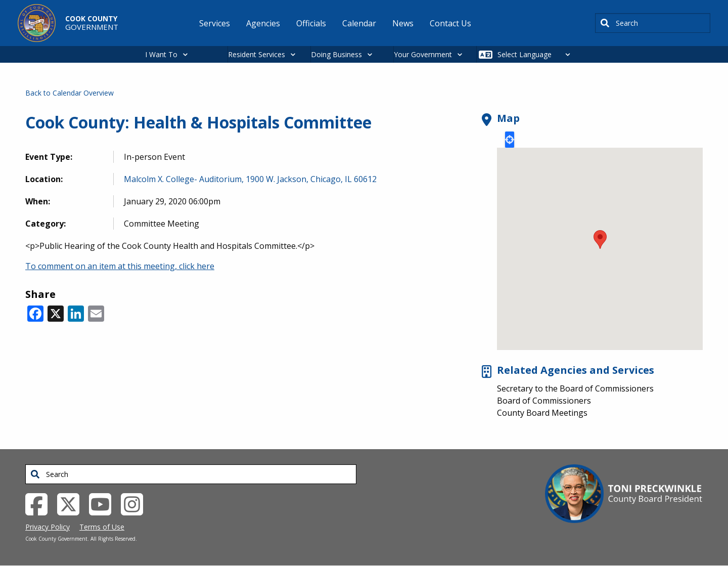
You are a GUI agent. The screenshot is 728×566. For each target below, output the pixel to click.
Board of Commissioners (544, 401)
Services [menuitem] (215, 23)
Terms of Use (102, 527)
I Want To (161, 54)
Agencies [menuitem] (263, 23)
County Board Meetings (542, 413)
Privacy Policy (48, 527)
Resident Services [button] (257, 54)
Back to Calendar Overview (70, 93)
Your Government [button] (423, 54)
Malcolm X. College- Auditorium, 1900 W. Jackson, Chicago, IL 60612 (250, 179)
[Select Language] (537, 54)
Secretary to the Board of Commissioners (575, 388)
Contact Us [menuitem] (450, 23)
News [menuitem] (403, 23)
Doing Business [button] (336, 54)
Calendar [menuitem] (359, 23)
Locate (510, 140)
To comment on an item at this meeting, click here (120, 266)
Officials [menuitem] (311, 23)
